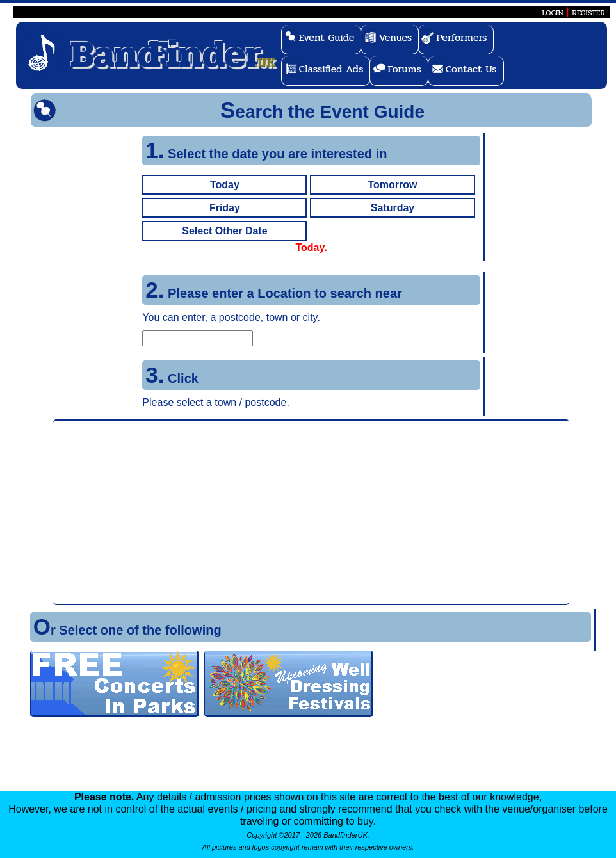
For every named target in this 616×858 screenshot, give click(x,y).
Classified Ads (331, 69)
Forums (404, 69)
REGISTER (588, 13)
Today (225, 185)
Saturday (393, 208)
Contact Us (471, 69)
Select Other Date (224, 231)
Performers (461, 37)
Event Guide (327, 37)
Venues (395, 37)
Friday (225, 208)
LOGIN (552, 13)
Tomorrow (392, 185)
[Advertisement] (311, 512)
